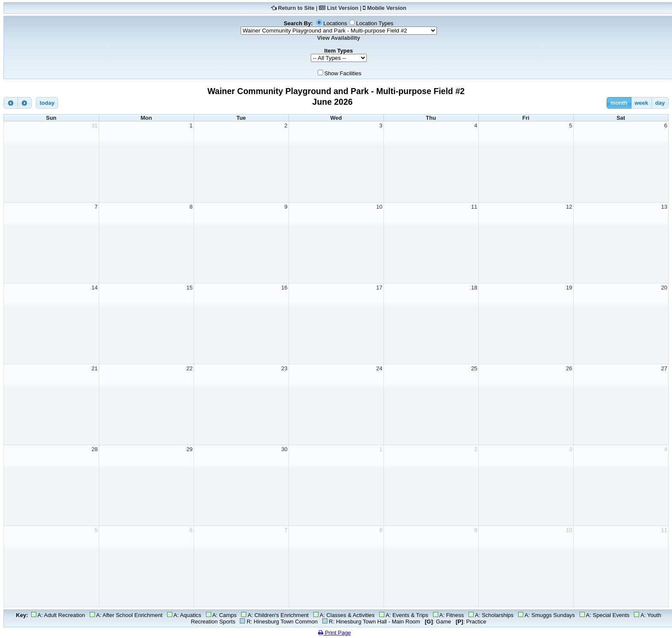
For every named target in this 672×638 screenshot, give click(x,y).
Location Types (375, 23)
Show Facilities (343, 73)
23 (284, 368)
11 (474, 207)
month (619, 103)
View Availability (339, 38)
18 (474, 288)
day (660, 103)
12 (569, 207)
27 (664, 368)
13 (664, 207)
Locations (335, 23)
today (47, 103)
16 (284, 288)
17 (379, 288)
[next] (25, 103)
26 (569, 368)
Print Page (334, 633)
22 (189, 368)
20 (664, 288)
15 (189, 288)
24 (379, 368)
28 (94, 449)
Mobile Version (387, 8)
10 (379, 207)
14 (94, 288)
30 (284, 449)
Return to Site (296, 8)
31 (94, 126)
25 (474, 368)
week (641, 103)
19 (569, 288)
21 (94, 368)
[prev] (11, 103)
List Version (343, 8)
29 (189, 449)
